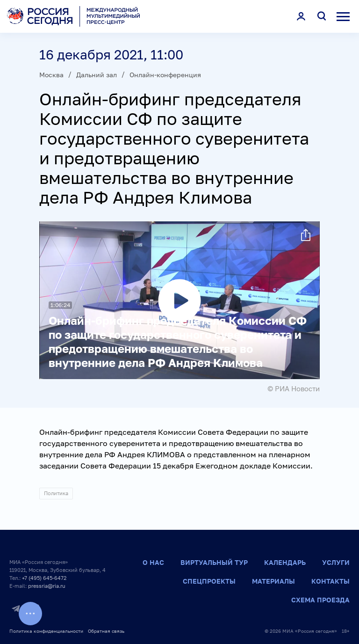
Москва (51, 75)
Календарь (285, 562)
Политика (56, 493)
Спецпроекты (209, 581)
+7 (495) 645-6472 (44, 578)
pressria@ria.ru (47, 586)
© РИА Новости (294, 388)
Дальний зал (97, 75)
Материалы (273, 581)
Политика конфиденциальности (46, 631)
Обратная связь (106, 631)
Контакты (330, 581)
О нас (153, 562)
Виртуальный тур (214, 562)
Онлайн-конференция (165, 75)
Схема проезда (320, 600)
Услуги (336, 562)
